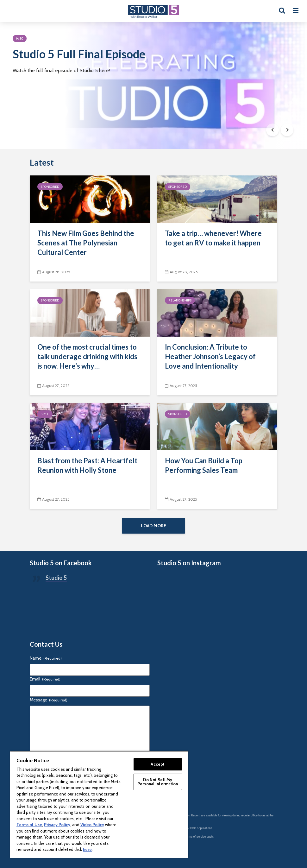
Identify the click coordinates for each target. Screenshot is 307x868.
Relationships (180, 300)
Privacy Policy (57, 825)
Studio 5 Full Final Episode (79, 54)
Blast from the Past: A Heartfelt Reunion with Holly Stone (87, 465)
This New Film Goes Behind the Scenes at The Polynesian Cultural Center (86, 243)
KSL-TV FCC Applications (196, 828)
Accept (158, 764)
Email (45, 679)
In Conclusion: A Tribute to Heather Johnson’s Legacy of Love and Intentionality (210, 356)
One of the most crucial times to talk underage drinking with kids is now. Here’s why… (87, 356)
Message (49, 700)
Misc (20, 38)
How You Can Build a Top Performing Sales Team (204, 465)
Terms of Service (195, 837)
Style (45, 414)
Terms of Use (29, 825)
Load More (153, 526)
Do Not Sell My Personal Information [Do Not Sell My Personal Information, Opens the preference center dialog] (158, 782)
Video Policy (92, 825)
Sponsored (50, 187)
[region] (99, 804)
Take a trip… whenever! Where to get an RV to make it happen (213, 238)
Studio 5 (56, 578)
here (87, 849)
